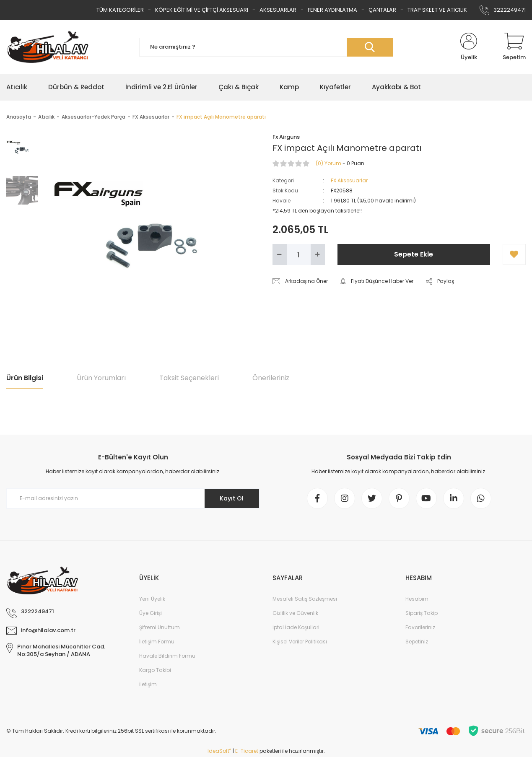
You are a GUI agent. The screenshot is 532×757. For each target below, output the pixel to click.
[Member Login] (469, 47)
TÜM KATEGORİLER (120, 10)
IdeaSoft (219, 751)
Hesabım (417, 599)
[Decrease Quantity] (280, 254)
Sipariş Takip (422, 613)
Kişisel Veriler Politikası (300, 642)
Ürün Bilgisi (25, 378)
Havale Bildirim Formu (167, 656)
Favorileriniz (420, 627)
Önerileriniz (271, 378)
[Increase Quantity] (318, 254)
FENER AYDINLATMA (332, 10)
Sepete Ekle (414, 254)
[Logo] (48, 47)
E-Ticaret (247, 751)
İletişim (148, 684)
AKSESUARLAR (278, 10)
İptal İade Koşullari (296, 627)
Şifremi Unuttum (160, 627)
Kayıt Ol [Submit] (232, 498)
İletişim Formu (157, 642)
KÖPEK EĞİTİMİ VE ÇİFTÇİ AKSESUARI (202, 10)
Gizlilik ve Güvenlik (295, 613)
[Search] (266, 47)
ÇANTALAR (382, 10)
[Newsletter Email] (133, 498)
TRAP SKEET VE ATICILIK (437, 10)
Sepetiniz (417, 642)
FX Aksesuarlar (349, 180)
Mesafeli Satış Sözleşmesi (305, 599)
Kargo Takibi (155, 670)
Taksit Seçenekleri (189, 378)
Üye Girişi (151, 613)
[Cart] (514, 47)
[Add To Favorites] (514, 254)
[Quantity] (299, 254)
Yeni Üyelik (152, 599)
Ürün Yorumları (101, 378)
